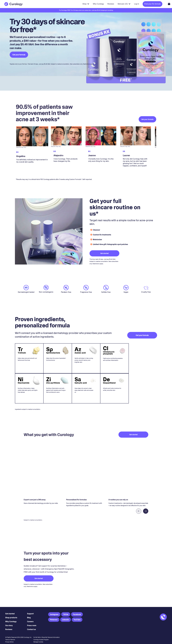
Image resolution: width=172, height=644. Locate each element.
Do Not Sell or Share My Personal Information (47, 633)
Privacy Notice (9, 638)
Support (30, 609)
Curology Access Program (41, 635)
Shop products (11, 613)
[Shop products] (86, 4)
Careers (30, 617)
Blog (29, 613)
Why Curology (11, 617)
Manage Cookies (38, 638)
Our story (9, 621)
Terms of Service (10, 635)
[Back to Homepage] (13, 4)
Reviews (9, 625)
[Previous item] (139, 507)
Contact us (31, 625)
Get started (10, 609)
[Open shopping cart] (169, 4)
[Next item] (146, 507)
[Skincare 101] (124, 4)
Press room (32, 621)
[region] (86, 146)
